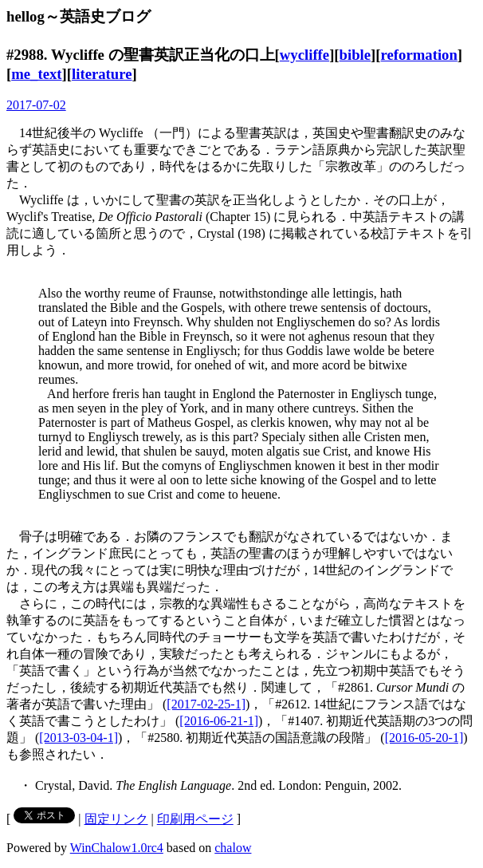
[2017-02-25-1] (206, 704)
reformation (419, 55)
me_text (36, 74)
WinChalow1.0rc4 (117, 848)
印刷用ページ (195, 819)
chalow (233, 848)
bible (355, 55)
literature (102, 74)
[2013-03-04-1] (79, 738)
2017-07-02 (36, 105)
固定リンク (116, 819)
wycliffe (304, 55)
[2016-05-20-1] (424, 738)
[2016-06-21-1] (219, 721)
